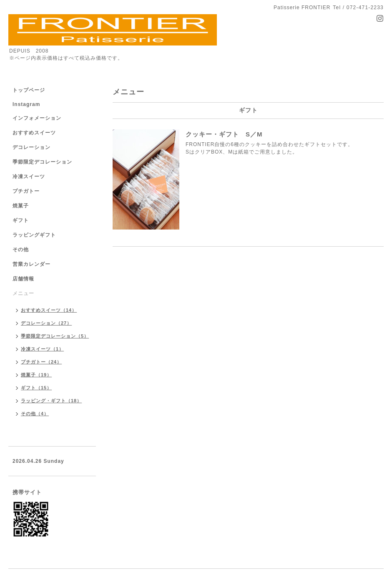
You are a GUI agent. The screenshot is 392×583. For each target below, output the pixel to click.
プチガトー (26, 191)
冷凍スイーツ (29, 177)
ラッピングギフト (34, 235)
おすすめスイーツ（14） (49, 310)
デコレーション (31, 147)
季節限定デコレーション (42, 162)
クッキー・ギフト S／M (224, 134)
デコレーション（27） (46, 323)
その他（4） (35, 414)
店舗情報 (23, 279)
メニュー (23, 293)
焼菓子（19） (36, 375)
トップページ (29, 90)
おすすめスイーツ (34, 133)
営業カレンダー (31, 264)
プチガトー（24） (41, 362)
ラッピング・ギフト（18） (51, 401)
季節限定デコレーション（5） (55, 336)
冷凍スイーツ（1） (42, 349)
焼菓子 (21, 206)
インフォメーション (37, 118)
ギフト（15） (36, 388)
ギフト (21, 220)
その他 (21, 250)
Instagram (26, 104)
